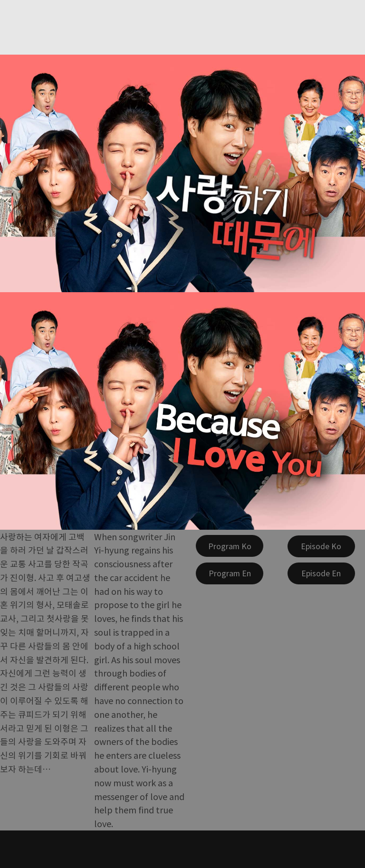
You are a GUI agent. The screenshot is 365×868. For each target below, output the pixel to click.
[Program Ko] (230, 546)
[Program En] (230, 573)
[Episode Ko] (321, 546)
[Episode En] (321, 573)
